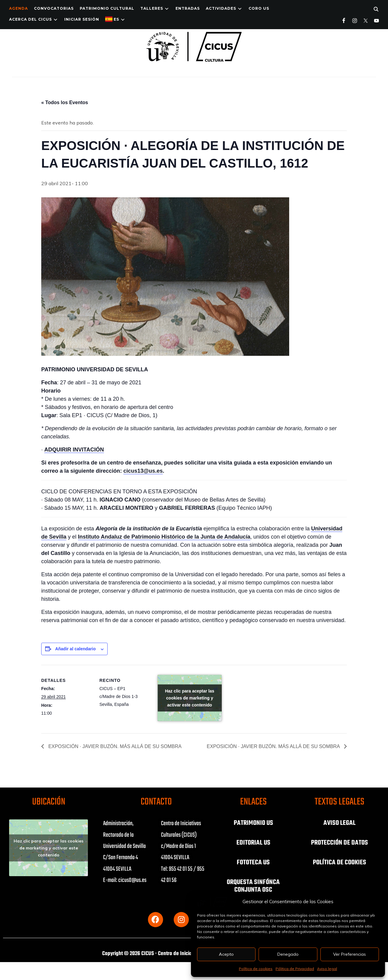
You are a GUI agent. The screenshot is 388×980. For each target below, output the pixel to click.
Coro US (259, 8)
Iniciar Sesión (82, 19)
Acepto (226, 954)
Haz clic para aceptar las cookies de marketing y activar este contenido (190, 698)
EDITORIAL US (253, 842)
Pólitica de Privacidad (295, 969)
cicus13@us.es (143, 471)
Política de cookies (256, 969)
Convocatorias (54, 8)
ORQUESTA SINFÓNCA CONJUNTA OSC (253, 885)
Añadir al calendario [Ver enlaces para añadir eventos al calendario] (75, 649)
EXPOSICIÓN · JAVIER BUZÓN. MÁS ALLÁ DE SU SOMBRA (115, 746)
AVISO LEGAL (339, 823)
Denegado (288, 954)
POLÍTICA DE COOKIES (339, 862)
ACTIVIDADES (221, 8)
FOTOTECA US (253, 862)
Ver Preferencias (350, 954)
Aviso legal (327, 969)
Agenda (18, 8)
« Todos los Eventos (65, 102)
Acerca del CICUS (30, 19)
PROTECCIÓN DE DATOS (339, 842)
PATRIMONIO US (253, 823)
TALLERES (152, 8)
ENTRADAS (188, 8)
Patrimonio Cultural (107, 8)
